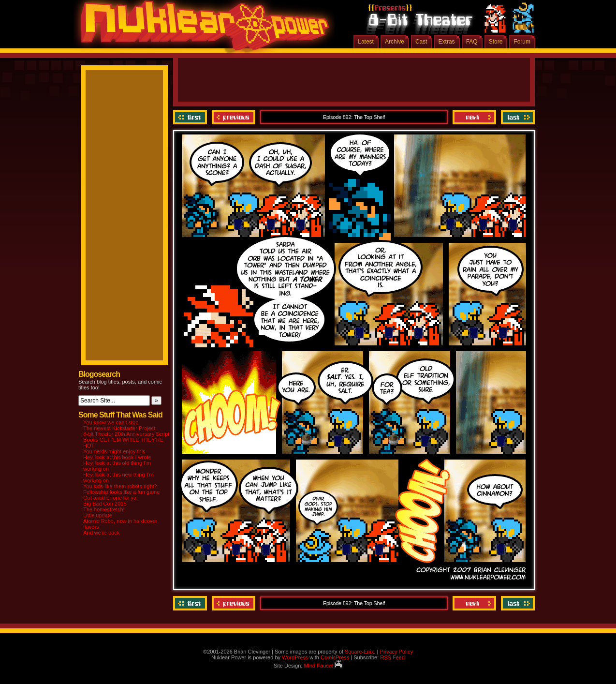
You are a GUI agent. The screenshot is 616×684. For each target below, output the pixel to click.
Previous (234, 117)
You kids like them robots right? (120, 486)
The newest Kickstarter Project (119, 428)
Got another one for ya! (110, 498)
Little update (98, 515)
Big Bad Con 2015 (105, 504)
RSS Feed (392, 657)
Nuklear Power (202, 29)
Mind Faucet (323, 666)
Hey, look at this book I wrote (117, 457)
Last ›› (517, 117)
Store (496, 42)
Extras (447, 42)
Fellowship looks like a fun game (121, 492)
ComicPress (335, 657)
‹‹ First (191, 117)
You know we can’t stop (111, 422)
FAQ (472, 42)
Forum (522, 42)
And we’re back (101, 533)
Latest (366, 42)
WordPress (295, 657)
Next (474, 117)
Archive (395, 42)
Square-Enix (359, 652)
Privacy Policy (396, 652)
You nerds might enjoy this (114, 451)
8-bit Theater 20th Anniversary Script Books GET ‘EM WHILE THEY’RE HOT (126, 440)
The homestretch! (104, 509)
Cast (421, 42)
